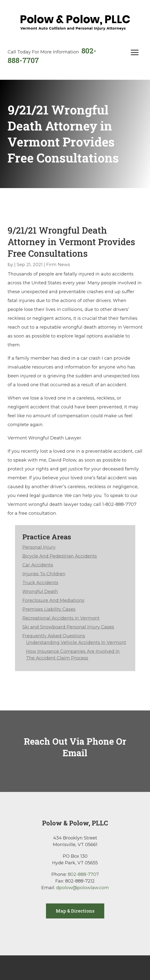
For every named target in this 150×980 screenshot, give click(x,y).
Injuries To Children (44, 574)
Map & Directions (75, 911)
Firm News (58, 265)
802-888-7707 (83, 874)
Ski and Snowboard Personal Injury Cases (68, 627)
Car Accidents (38, 565)
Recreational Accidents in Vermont (61, 618)
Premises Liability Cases (49, 609)
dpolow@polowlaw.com (82, 888)
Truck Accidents (40, 583)
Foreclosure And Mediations (53, 600)
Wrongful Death (40, 592)
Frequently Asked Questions (54, 636)
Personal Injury (39, 547)
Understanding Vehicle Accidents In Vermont (76, 643)
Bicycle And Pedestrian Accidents (60, 556)
